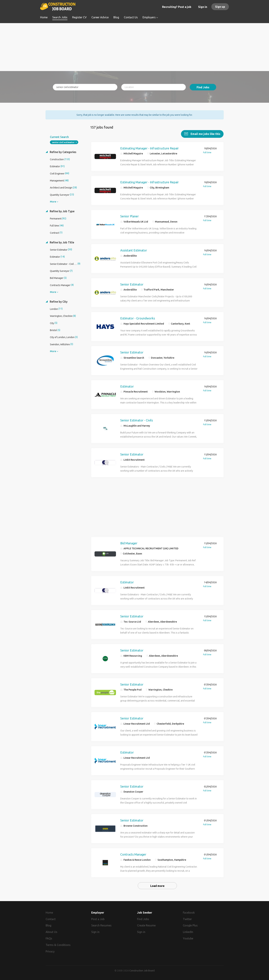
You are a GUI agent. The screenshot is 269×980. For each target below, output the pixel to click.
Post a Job (98, 919)
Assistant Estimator (134, 250)
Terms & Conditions (58, 945)
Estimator (127, 386)
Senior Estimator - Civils (137, 420)
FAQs (49, 938)
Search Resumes (101, 925)
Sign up (220, 7)
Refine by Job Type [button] (62, 211)
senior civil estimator (63, 142)
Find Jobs (203, 87)
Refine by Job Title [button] (62, 242)
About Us (51, 932)
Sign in (203, 7)
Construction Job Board (142, 970)
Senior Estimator (132, 284)
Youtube (188, 938)
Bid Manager (129, 543)
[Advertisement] (135, 47)
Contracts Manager (133, 854)
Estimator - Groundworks (138, 318)
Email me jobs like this (205, 134)
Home (49, 912)
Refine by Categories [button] (63, 152)
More (53, 201)
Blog (48, 925)
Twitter (187, 919)
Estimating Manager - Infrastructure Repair (150, 148)
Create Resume (146, 925)
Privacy (50, 951)
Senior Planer (130, 216)
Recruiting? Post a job (177, 7)
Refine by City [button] (58, 301)
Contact (51, 919)
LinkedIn (188, 932)
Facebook (189, 912)
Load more (157, 886)
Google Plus (190, 925)
